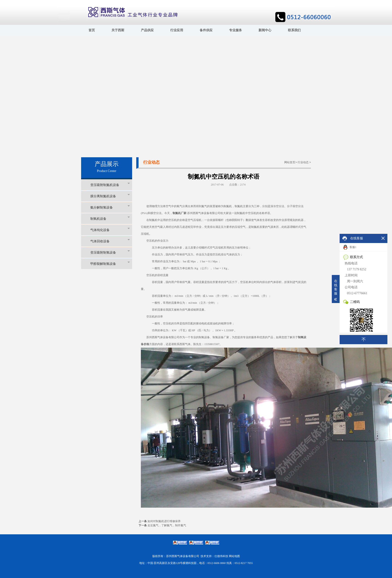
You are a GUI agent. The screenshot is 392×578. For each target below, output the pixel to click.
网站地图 (234, 556)
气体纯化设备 (110, 230)
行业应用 (177, 30)
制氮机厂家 (179, 213)
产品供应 (147, 30)
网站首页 (290, 162)
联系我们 (294, 30)
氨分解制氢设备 (110, 207)
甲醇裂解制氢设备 (110, 264)
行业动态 (303, 162)
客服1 (350, 248)
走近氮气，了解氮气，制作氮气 (167, 525)
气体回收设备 (110, 241)
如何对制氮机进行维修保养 (164, 521)
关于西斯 (118, 30)
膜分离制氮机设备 (110, 196)
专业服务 (236, 30)
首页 (92, 30)
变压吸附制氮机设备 (110, 185)
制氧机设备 (110, 219)
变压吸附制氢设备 (110, 252)
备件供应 (206, 30)
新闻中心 (265, 30)
